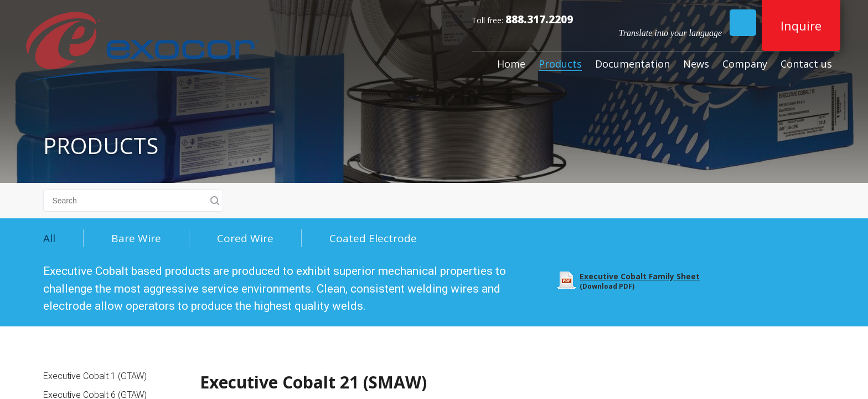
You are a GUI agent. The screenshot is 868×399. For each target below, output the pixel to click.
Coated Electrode (373, 238)
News (696, 64)
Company (745, 64)
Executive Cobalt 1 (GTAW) (95, 376)
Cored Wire (245, 238)
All (49, 238)
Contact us (806, 64)
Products (560, 64)
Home (511, 64)
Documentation (632, 64)
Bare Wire (136, 238)
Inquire (801, 25)
